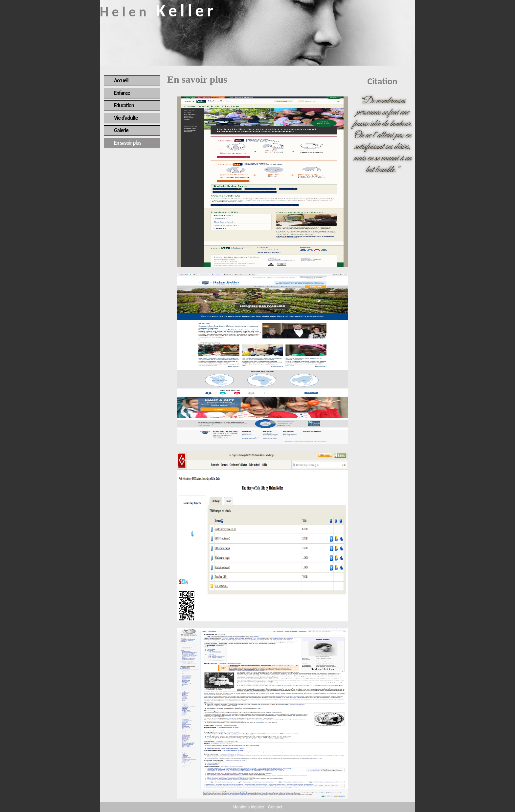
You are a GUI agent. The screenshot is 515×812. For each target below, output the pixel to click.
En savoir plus (127, 143)
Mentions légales (248, 807)
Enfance (122, 93)
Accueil (121, 81)
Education (124, 105)
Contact (275, 807)
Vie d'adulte (126, 118)
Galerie (121, 130)
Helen (158, 12)
